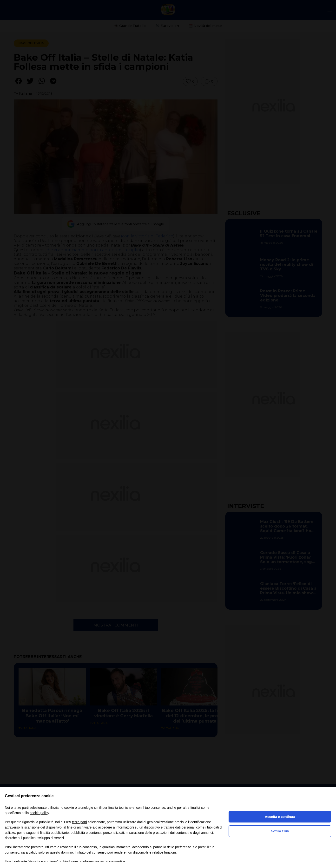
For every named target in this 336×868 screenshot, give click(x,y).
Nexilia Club (280, 831)
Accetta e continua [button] (280, 817)
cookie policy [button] (39, 813)
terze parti (79, 822)
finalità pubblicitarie (54, 833)
